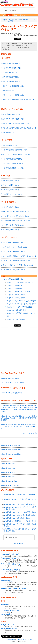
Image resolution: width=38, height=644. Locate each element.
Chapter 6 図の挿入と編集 (16, 298)
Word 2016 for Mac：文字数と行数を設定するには (20, 500)
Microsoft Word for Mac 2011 (11, 454)
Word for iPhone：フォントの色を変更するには (20, 512)
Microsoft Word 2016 (8, 468)
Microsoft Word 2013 (8, 472)
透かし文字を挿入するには (10, 145)
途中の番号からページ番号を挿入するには (15, 221)
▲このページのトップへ (29, 433)
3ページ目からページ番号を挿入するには (15, 216)
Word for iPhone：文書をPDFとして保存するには (20, 495)
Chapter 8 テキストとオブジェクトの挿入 (21, 304)
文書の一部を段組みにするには (12, 114)
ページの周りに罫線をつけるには (12, 163)
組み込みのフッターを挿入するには (13, 252)
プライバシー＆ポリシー (24, 639)
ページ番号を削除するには (10, 230)
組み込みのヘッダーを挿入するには (13, 242)
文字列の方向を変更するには (11, 63)
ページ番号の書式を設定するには (12, 225)
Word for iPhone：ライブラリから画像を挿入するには (20, 525)
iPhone (23, 15)
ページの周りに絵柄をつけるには (12, 168)
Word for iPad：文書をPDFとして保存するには (20, 521)
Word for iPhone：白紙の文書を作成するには (19, 515)
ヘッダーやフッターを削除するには (13, 270)
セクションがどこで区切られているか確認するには (18, 128)
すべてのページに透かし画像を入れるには (15, 154)
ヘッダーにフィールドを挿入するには (14, 247)
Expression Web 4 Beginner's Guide (13, 588)
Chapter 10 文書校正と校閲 (16, 310)
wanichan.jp (5, 605)
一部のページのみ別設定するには (12, 86)
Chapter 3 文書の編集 (14, 288)
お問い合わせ (11, 639)
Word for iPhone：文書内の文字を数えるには (19, 504)
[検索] (19, 10)
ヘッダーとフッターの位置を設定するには (15, 261)
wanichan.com (19, 543)
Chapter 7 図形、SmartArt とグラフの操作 (21, 301)
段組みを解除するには (9, 132)
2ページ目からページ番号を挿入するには (15, 212)
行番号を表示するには (9, 90)
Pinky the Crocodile (8, 625)
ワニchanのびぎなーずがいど (11, 570)
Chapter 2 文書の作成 (14, 285)
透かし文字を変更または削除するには (14, 150)
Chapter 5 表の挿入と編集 (16, 295)
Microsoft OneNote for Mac (10, 378)
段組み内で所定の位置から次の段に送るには (16, 123)
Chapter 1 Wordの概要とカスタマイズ (20, 282)
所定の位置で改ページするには (12, 194)
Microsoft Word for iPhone (10, 485)
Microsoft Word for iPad (9, 481)
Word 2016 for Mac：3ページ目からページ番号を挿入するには (20, 508)
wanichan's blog (7, 614)
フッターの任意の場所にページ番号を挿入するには (18, 256)
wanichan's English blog (9, 628)
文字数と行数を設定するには (11, 81)
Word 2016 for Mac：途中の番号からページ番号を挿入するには (20, 530)
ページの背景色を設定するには (12, 159)
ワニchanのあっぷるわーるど (11, 564)
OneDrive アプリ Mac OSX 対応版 (13, 383)
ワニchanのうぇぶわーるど (10, 554)
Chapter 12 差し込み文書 (16, 319)
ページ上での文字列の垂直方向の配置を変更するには (18, 100)
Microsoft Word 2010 (8, 477)
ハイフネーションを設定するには (12, 95)
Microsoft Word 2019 (8, 464)
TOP (3, 15)
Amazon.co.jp (7, 401)
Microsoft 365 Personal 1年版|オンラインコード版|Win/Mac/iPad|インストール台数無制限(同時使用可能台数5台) (19, 418)
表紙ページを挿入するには (10, 181)
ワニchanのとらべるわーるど (11, 610)
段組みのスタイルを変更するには (12, 119)
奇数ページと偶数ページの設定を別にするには (17, 265)
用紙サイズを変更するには (10, 77)
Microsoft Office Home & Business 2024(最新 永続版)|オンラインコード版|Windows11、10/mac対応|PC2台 (19, 426)
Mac (9, 15)
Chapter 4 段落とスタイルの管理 (18, 292)
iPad (16, 15)
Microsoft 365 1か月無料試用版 (12, 393)
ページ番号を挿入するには (10, 207)
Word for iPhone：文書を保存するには (17, 518)
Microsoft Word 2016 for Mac (14, 279)
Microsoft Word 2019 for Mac (11, 445)
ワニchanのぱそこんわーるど (11, 558)
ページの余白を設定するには (11, 68)
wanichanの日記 (6, 581)
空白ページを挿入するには (10, 190)
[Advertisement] (19, 350)
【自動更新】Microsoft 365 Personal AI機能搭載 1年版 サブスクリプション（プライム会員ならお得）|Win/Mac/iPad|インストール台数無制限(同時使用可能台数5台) (19, 409)
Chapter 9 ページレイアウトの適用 (19, 307)
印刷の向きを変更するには (10, 72)
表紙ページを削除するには (10, 185)
